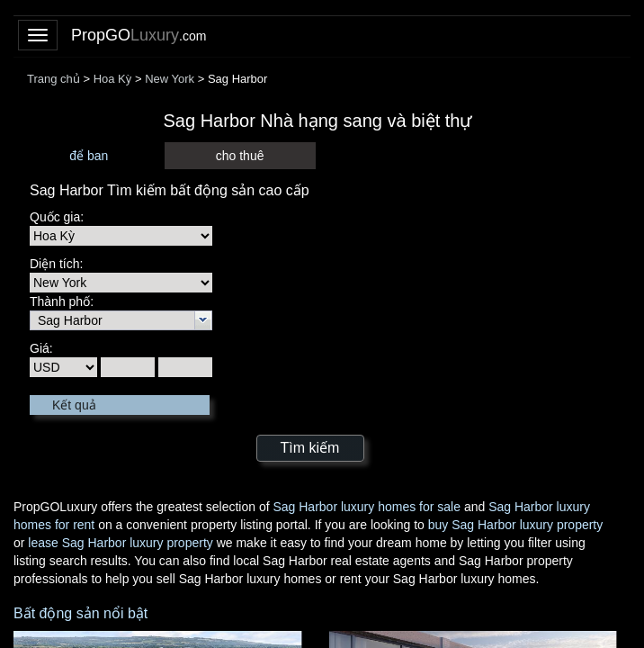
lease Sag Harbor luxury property (120, 543)
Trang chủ (54, 79)
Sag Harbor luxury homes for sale (367, 507)
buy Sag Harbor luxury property (516, 525)
